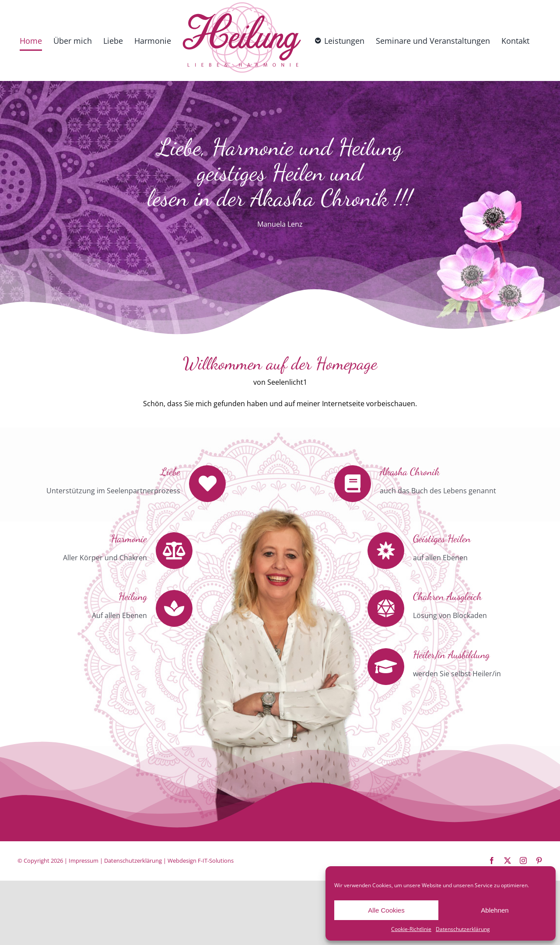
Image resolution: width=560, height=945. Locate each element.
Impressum (84, 861)
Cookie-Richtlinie (411, 929)
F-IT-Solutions (216, 861)
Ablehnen (495, 910)
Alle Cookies (386, 910)
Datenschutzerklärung (463, 929)
